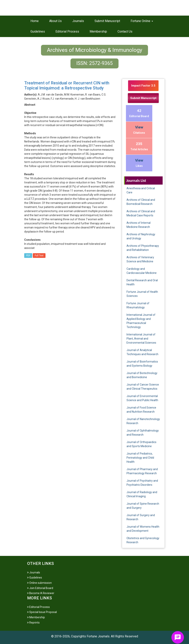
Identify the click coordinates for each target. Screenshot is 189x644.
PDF (28, 256)
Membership (98, 31)
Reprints (33, 623)
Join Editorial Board (40, 588)
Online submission (39, 583)
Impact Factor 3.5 (143, 86)
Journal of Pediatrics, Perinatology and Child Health (140, 458)
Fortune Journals (98, 636)
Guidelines (38, 31)
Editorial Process (67, 31)
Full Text (39, 256)
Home (35, 21)
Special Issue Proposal (42, 612)
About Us (55, 21)
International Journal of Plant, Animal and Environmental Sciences (141, 339)
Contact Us (125, 31)
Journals (78, 21)
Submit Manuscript (107, 21)
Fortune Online (142, 21)
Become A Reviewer (41, 593)
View (139, 127)
